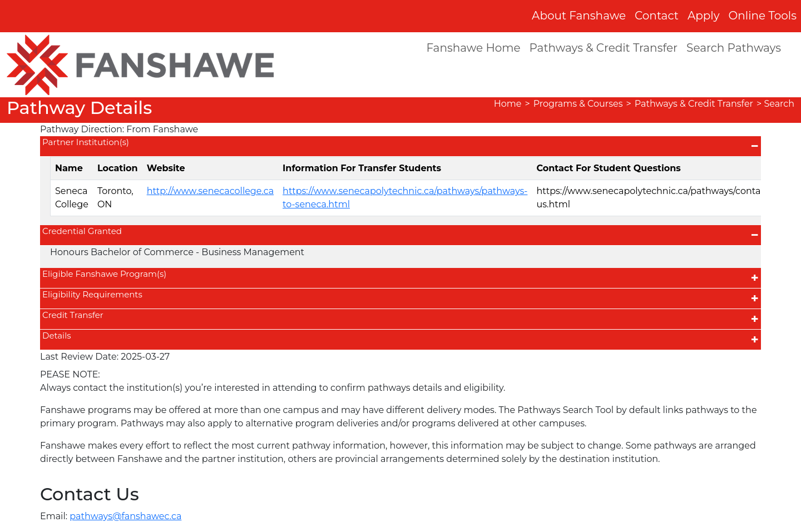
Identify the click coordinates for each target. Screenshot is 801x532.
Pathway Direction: (82, 129)
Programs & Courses (578, 104)
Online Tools (763, 16)
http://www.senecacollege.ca (210, 191)
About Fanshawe (579, 16)
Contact (657, 16)
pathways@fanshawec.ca (125, 516)
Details (56, 335)
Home (508, 104)
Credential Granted (82, 231)
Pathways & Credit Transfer (604, 48)
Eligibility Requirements (92, 294)
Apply (704, 16)
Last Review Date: (79, 357)
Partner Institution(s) (86, 142)
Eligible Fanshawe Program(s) (104, 274)
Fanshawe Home (473, 48)
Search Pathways (734, 48)
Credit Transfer (73, 315)
